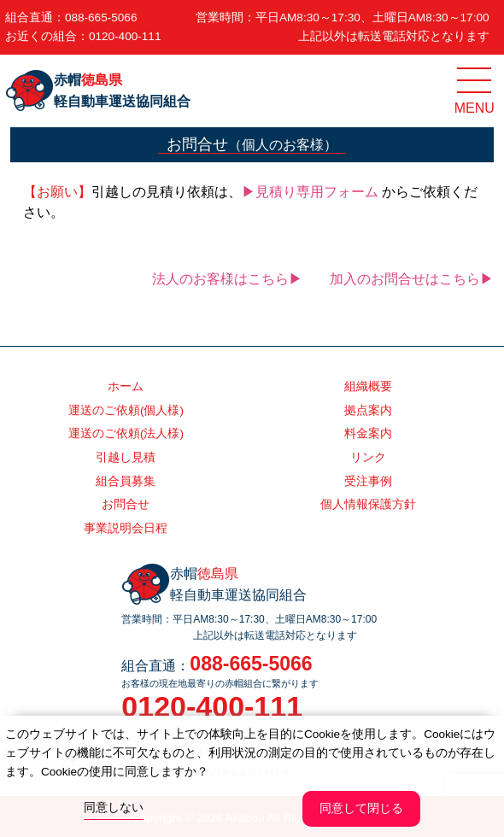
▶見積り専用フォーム (310, 192)
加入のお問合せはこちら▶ (412, 279)
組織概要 (368, 386)
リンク (368, 457)
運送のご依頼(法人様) (126, 433)
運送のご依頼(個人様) (126, 410)
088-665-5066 (101, 18)
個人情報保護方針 (368, 504)
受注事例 (368, 481)
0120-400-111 (125, 36)
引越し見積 (126, 457)
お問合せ (126, 504)
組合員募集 (126, 481)
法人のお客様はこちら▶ (227, 279)
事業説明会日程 (126, 528)
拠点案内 (368, 410)
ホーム (126, 386)
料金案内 (368, 433)
